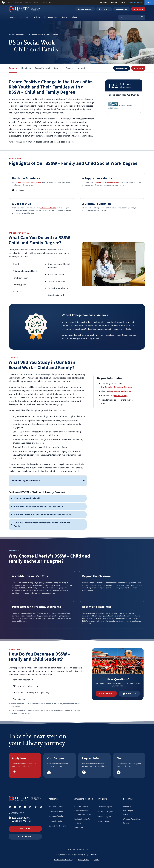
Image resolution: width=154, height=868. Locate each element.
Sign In (149, 2)
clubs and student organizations (106, 182)
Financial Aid (78, 828)
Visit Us (123, 2)
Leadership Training (56, 816)
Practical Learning (56, 821)
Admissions (83, 68)
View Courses (125, 87)
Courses (58, 68)
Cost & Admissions (51, 17)
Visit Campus (128, 811)
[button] (122, 68)
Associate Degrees (105, 807)
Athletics (28, 2)
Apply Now (114, 2)
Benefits (70, 68)
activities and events (48, 208)
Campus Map (128, 806)
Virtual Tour (128, 815)
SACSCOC (23, 588)
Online (10, 2)
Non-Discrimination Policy (63, 860)
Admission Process (81, 806)
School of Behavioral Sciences (118, 387)
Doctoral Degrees (105, 821)
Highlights (26, 68)
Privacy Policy (84, 860)
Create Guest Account (135, 2)
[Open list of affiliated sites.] (50, 2)
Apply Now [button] (138, 9)
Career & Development (57, 826)
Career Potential (42, 68)
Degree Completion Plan (120, 391)
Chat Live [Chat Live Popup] (104, 9)
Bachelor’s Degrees (106, 812)
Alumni (36, 2)
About (75, 17)
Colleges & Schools (56, 811)
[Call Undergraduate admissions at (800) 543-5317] (85, 9)
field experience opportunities (30, 182)
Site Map (97, 860)
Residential (18, 2)
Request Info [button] (25, 836)
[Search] (142, 17)
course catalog (121, 396)
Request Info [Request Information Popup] (122, 9)
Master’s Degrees (105, 817)
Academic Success (56, 807)
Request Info (104, 2)
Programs (12, 17)
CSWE (54, 590)
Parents (44, 2)
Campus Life (25, 17)
